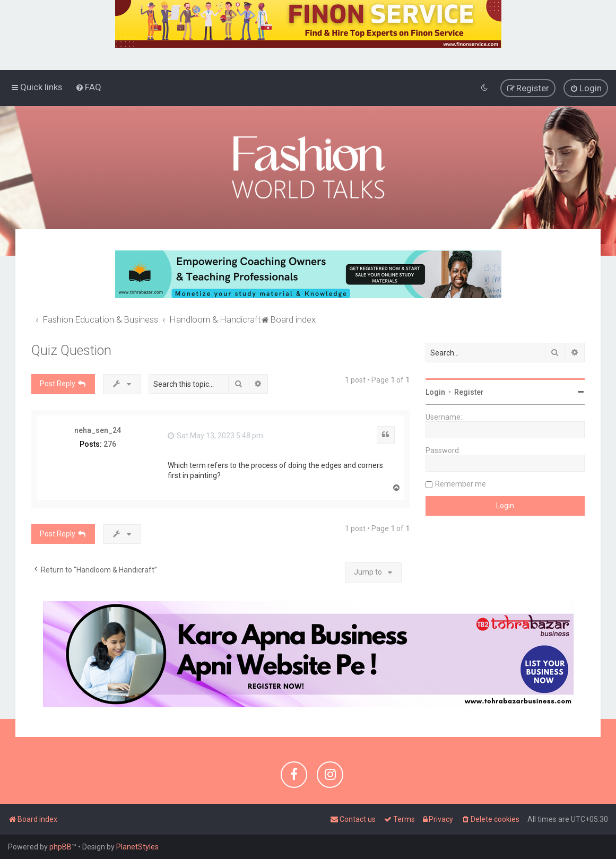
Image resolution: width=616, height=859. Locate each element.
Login (435, 392)
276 (110, 444)
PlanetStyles (137, 847)
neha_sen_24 (98, 430)
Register (469, 392)
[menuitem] (88, 87)
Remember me (461, 483)
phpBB (60, 847)
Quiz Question (71, 350)
